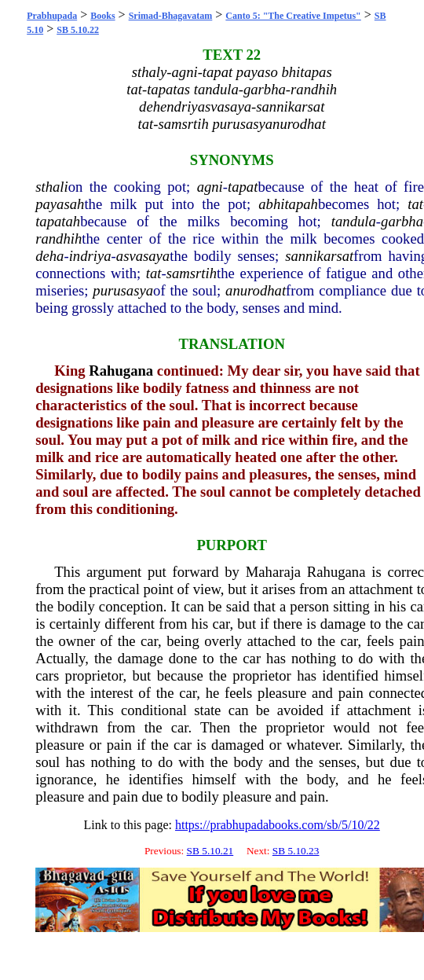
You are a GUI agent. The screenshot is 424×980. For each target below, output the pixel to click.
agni (210, 187)
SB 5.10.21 (210, 851)
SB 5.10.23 (296, 851)
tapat (243, 187)
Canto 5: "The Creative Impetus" (293, 16)
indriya (90, 256)
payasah (60, 204)
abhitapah (288, 204)
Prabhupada (52, 16)
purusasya (123, 290)
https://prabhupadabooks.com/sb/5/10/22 (278, 825)
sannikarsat (319, 256)
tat (415, 204)
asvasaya (143, 256)
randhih (58, 239)
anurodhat (256, 290)
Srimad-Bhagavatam (171, 16)
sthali (51, 187)
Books (102, 16)
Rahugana (121, 371)
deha (49, 256)
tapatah (58, 221)
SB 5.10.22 (78, 30)
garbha (402, 221)
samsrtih (192, 273)
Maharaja (273, 572)
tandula (354, 221)
